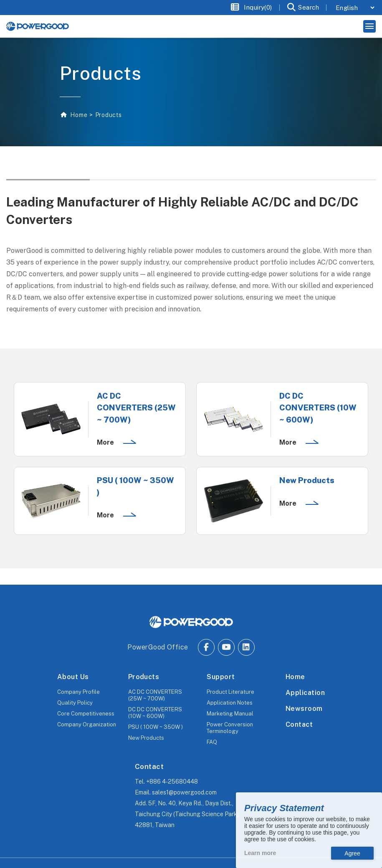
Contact (299, 724)
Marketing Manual (230, 714)
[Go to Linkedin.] (246, 647)
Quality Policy (75, 703)
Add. (187, 814)
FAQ (212, 742)
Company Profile (78, 692)
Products (144, 677)
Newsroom (304, 709)
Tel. (166, 781)
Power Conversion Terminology (230, 728)
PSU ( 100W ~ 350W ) (156, 727)
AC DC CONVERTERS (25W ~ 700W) (155, 695)
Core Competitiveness (86, 714)
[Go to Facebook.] (206, 647)
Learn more (260, 853)
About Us (73, 677)
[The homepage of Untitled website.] (38, 26)
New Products (146, 738)
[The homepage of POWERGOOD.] (191, 622)
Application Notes (230, 703)
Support (221, 677)
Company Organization (87, 724)
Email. (176, 792)
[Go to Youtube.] (226, 647)
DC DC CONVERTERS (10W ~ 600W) (155, 713)
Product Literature (230, 692)
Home (78, 115)
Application (305, 693)
